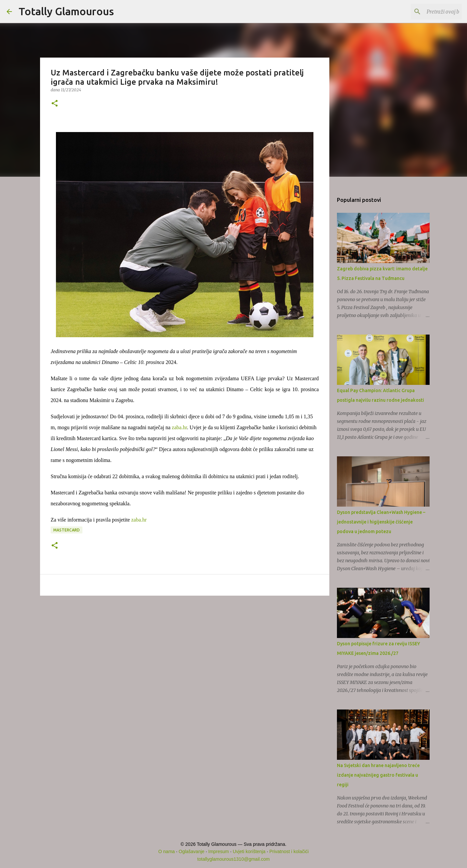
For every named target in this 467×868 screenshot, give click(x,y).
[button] (55, 104)
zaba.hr (179, 427)
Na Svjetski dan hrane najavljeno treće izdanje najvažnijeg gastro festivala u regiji (378, 775)
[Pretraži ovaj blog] (427, 12)
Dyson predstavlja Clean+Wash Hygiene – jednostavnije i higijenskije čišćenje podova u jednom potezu (381, 522)
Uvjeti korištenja (249, 851)
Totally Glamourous (66, 11)
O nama (166, 851)
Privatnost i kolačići (289, 851)
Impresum (218, 851)
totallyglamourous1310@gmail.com (233, 859)
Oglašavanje (192, 851)
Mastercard (67, 530)
